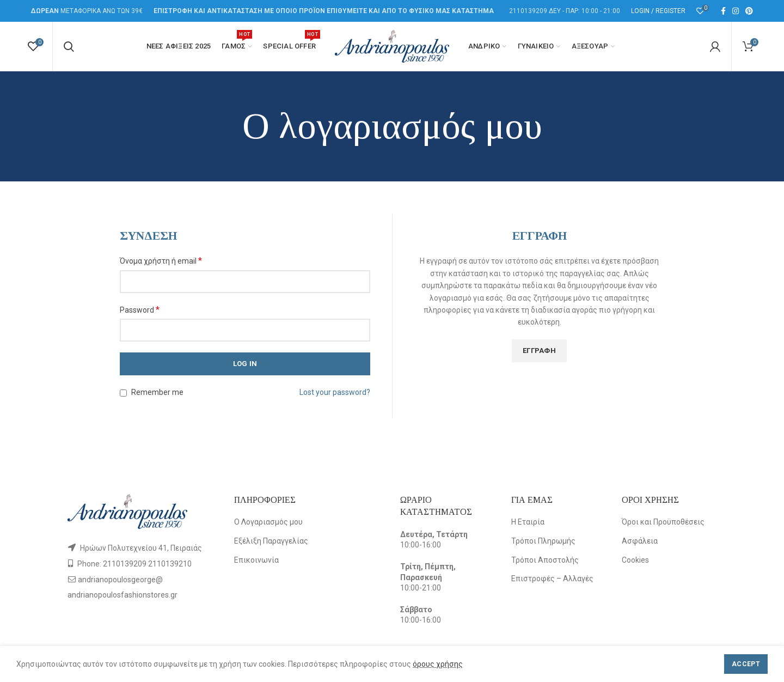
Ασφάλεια (640, 541)
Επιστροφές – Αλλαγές (552, 579)
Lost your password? (335, 392)
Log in (245, 364)
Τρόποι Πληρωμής (543, 541)
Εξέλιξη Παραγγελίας (271, 541)
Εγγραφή (539, 351)
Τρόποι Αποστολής (545, 560)
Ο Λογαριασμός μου (268, 522)
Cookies (635, 560)
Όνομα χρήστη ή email (161, 261)
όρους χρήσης (438, 664)
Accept (746, 664)
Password (140, 310)
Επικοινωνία (256, 560)
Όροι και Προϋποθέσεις (663, 522)
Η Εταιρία (528, 522)
